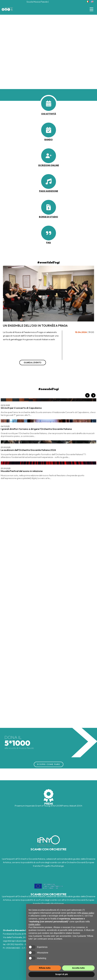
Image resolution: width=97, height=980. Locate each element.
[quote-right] (49, 233)
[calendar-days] (49, 103)
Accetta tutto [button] (78, 968)
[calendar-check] (49, 130)
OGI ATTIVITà (49, 114)
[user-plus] (49, 156)
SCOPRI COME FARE (49, 764)
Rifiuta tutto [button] (45, 968)
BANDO (49, 139)
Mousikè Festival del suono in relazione (22, 471)
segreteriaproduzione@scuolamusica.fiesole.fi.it (26, 941)
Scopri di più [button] (62, 974)
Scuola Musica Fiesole (37, 2)
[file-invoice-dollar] (49, 207)
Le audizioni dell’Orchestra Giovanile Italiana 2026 (28, 450)
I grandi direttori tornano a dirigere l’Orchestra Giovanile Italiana (36, 429)
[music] (49, 181)
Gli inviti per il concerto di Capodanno (21, 408)
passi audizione (49, 191)
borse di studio (48, 217)
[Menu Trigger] (91, 9)
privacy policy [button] (88, 913)
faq (48, 242)
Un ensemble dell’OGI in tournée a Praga (35, 326)
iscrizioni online (49, 165)
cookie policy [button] (34, 924)
